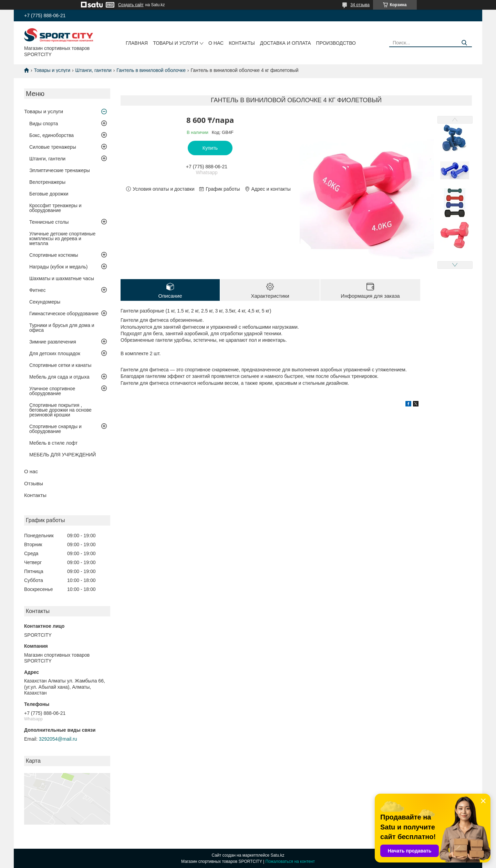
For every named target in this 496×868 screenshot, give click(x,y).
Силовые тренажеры (53, 147)
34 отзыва (360, 5)
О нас (216, 43)
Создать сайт (131, 5)
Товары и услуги (175, 43)
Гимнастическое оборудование (64, 314)
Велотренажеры (47, 182)
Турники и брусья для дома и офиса (62, 328)
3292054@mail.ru (58, 739)
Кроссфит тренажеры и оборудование (55, 208)
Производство (336, 43)
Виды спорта (44, 124)
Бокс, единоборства (51, 135)
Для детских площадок (55, 353)
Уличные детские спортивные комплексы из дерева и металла (62, 239)
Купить (210, 148)
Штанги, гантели (94, 70)
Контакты (242, 43)
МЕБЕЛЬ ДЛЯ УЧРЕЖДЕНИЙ (63, 455)
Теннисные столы (49, 222)
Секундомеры (45, 302)
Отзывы (34, 483)
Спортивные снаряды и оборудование (55, 429)
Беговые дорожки (49, 194)
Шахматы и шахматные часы (62, 278)
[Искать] (464, 43)
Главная (137, 43)
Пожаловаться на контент (290, 861)
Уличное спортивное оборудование (52, 391)
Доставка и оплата (286, 43)
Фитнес (37, 290)
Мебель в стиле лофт (53, 443)
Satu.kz (277, 855)
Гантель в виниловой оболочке (151, 70)
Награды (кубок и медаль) (59, 267)
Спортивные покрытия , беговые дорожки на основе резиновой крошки (60, 410)
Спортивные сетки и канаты (60, 365)
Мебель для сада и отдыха (59, 377)
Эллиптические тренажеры (60, 170)
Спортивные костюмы (54, 255)
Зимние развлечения (53, 342)
